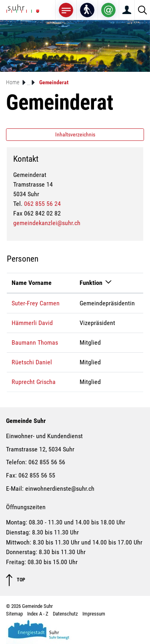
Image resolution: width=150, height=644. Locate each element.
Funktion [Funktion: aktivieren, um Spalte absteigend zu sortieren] (91, 283)
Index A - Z (38, 614)
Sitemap (14, 614)
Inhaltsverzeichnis (75, 134)
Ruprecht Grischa (34, 382)
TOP (16, 580)
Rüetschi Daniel (32, 362)
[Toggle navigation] (66, 10)
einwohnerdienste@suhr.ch (60, 489)
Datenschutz (65, 614)
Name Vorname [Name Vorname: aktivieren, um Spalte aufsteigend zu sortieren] (32, 283)
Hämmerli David (32, 323)
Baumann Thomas (35, 342)
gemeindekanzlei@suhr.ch (47, 223)
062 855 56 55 (37, 475)
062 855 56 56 (47, 462)
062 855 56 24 (42, 204)
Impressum (94, 614)
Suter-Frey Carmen (36, 303)
